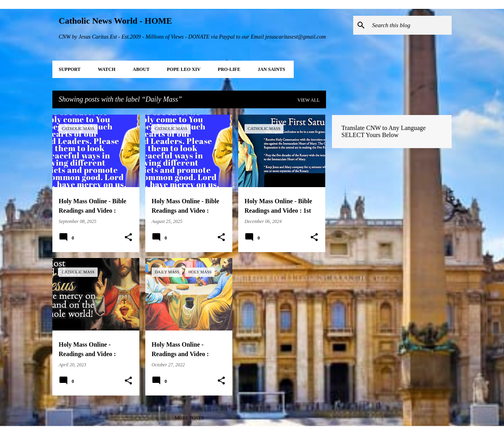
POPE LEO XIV (184, 69)
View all (309, 100)
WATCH (107, 69)
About (141, 69)
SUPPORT (70, 69)
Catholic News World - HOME (115, 21)
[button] (128, 238)
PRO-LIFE (229, 69)
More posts (189, 418)
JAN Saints (271, 69)
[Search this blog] (410, 25)
